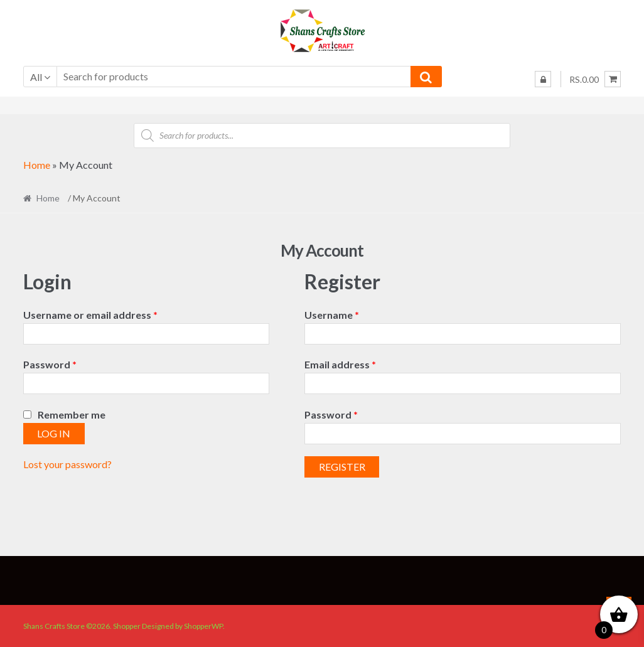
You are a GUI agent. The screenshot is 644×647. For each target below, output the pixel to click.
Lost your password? (67, 464)
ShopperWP (203, 626)
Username (353, 314)
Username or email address (111, 314)
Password (71, 363)
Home (37, 165)
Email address (361, 363)
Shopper (127, 626)
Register (342, 467)
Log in (54, 433)
